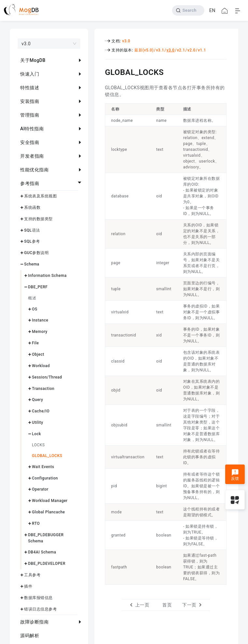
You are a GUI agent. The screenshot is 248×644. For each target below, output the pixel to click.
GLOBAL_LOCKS (47, 456)
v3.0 (126, 41)
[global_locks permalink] (100, 71)
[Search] (188, 10)
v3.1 (160, 50)
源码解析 (30, 636)
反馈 (235, 475)
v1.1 (202, 50)
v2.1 (181, 50)
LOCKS (38, 445)
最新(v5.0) (144, 50)
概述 (32, 298)
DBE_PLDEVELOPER (47, 564)
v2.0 (191, 50)
